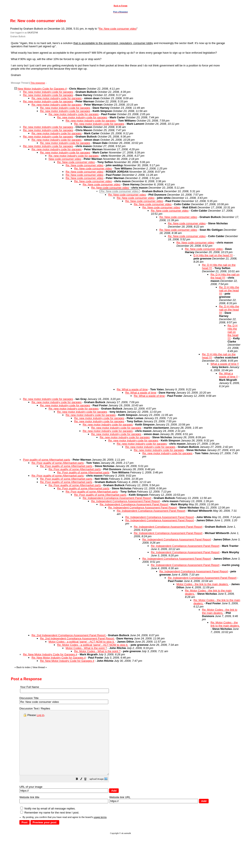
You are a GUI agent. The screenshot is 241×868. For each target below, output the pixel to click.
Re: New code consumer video (118, 29)
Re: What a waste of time (132, 389)
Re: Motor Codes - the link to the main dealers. (220, 611)
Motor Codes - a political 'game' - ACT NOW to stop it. (82, 642)
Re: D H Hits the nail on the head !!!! (225, 276)
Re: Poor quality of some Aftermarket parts (58, 463)
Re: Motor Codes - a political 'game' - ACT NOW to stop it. (93, 645)
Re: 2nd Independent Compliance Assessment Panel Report (69, 635)
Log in (40, 715)
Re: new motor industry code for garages (48, 92)
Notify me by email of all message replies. (48, 821)
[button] (88, 792)
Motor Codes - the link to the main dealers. (203, 584)
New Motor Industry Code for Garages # (42, 89)
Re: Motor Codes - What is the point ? (97, 651)
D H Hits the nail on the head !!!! (213, 255)
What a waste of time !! (225, 364)
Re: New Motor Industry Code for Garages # (50, 654)
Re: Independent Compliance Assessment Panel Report (117, 498)
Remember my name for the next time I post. (50, 825)
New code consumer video (65, 159)
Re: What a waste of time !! (228, 375)
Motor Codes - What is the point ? (86, 648)
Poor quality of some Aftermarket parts (47, 460)
